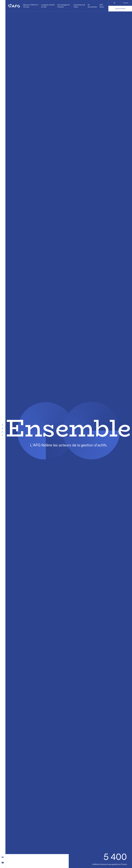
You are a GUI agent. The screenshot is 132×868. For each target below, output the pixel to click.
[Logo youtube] (3, 862)
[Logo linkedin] (3, 857)
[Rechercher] (114, 3)
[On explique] (3, 435)
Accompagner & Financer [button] (63, 6)
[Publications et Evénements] (3, 428)
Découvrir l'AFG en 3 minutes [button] (31, 6)
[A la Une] (3, 425)
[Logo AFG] (14, 6)
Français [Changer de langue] (125, 3)
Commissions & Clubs (79, 6)
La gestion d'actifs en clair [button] (48, 6)
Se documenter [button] (92, 6)
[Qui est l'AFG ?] (3, 432)
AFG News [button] (102, 6)
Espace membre (120, 9)
